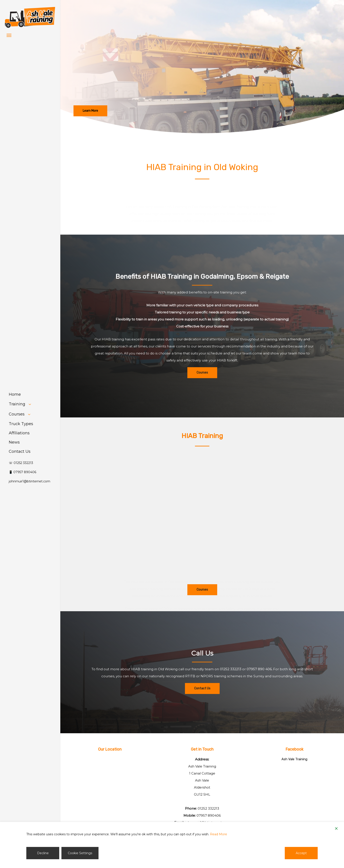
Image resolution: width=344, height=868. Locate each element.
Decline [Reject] (43, 853)
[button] (9, 35)
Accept (301, 853)
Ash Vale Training (294, 759)
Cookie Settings (80, 853)
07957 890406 (209, 815)
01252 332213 (208, 808)
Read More (219, 834)
